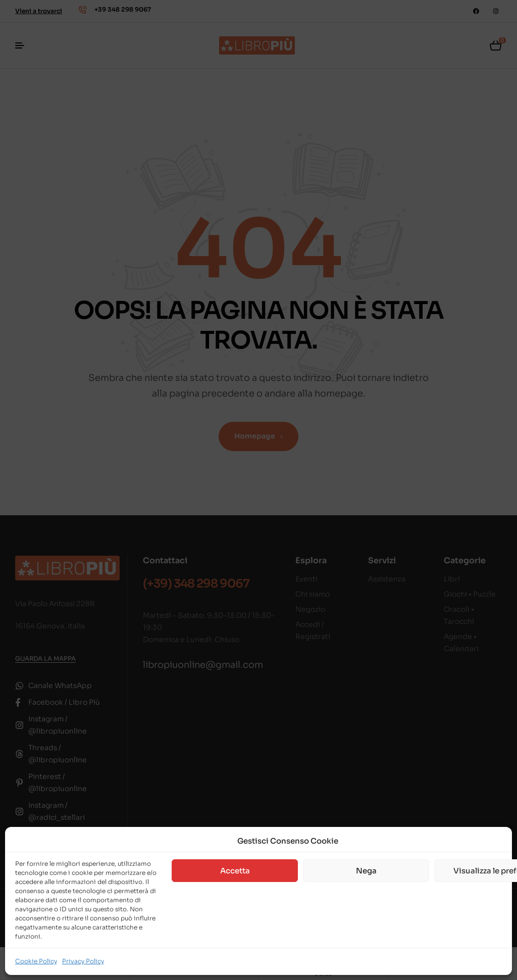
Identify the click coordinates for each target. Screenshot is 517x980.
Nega (366, 871)
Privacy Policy (83, 961)
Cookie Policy (36, 961)
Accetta (235, 871)
